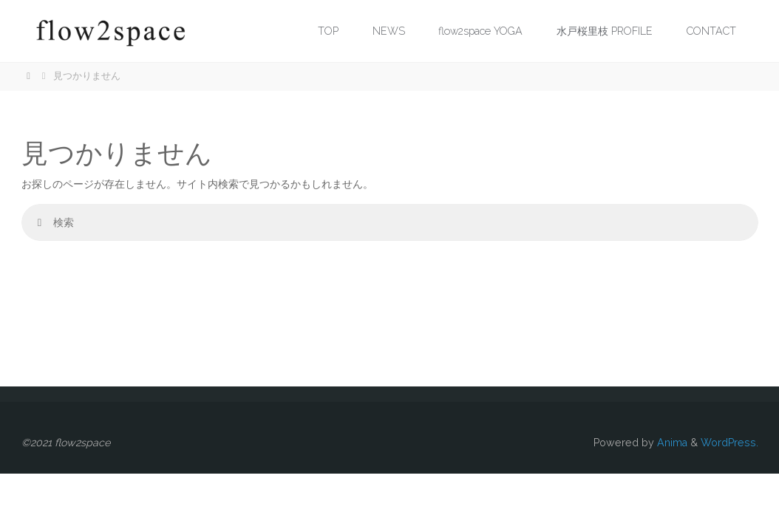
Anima (671, 443)
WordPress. (729, 443)
